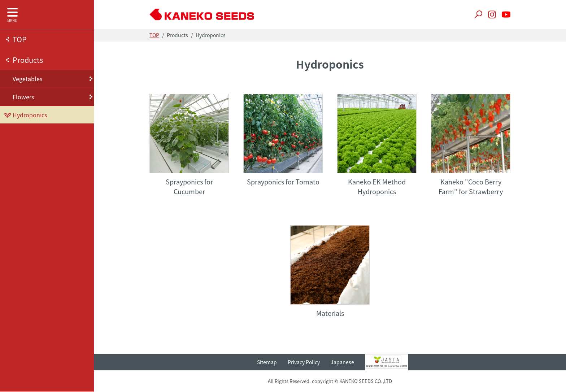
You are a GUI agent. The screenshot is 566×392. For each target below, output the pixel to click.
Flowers (23, 97)
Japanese (342, 362)
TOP (20, 39)
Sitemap (267, 362)
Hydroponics (30, 115)
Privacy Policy (304, 362)
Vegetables (27, 79)
